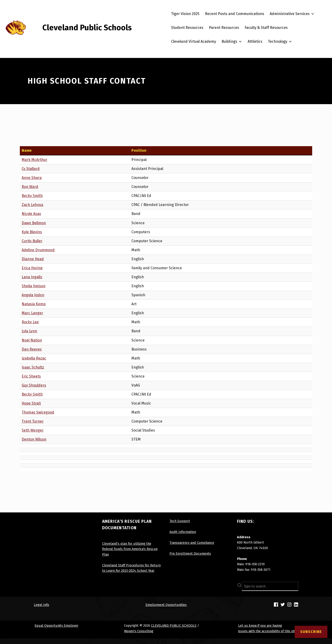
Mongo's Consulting (139, 631)
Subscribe (311, 632)
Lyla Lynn (29, 331)
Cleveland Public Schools (87, 28)
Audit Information (183, 532)
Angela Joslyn (33, 295)
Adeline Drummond (38, 250)
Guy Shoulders (34, 385)
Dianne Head (33, 259)
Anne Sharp (32, 178)
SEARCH (293, 586)
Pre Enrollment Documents (190, 553)
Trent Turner (33, 421)
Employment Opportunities (166, 605)
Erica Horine (32, 268)
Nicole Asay (31, 214)
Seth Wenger (33, 430)
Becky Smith (32, 196)
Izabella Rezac (34, 358)
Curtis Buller (32, 241)
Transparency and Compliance (192, 543)
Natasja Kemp (34, 304)
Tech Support (180, 521)
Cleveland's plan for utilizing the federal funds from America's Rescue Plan (130, 549)
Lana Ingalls (32, 277)
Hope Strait (31, 403)
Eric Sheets (31, 376)
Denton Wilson (34, 439)
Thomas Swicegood (38, 412)
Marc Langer (32, 313)
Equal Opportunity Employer (56, 626)
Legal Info (41, 605)
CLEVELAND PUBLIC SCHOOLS (174, 626)
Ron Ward (30, 187)
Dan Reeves (32, 349)
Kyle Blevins (32, 232)
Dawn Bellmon (34, 223)
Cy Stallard (31, 169)
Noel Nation (32, 340)
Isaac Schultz (33, 367)
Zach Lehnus (33, 205)
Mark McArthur (34, 160)
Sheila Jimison (34, 286)
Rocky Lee (30, 322)
